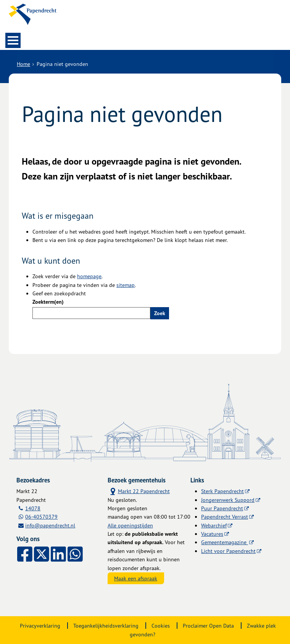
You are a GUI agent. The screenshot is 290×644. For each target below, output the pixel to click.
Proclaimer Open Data (208, 626)
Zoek (160, 313)
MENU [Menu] (13, 40)
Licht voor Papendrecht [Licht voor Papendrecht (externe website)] (228, 551)
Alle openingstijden (130, 525)
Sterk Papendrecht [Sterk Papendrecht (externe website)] (222, 491)
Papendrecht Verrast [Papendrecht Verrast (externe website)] (225, 517)
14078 (33, 508)
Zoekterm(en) (48, 302)
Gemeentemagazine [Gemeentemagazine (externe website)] (225, 542)
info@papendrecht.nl (50, 525)
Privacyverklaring (40, 626)
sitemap (126, 285)
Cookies (161, 626)
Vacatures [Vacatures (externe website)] (212, 534)
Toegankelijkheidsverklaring (106, 626)
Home (23, 64)
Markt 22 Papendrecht (139, 491)
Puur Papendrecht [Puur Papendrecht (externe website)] (222, 508)
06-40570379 (41, 517)
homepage (89, 276)
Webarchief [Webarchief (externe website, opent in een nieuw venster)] (214, 525)
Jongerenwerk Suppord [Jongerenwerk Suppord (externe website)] (228, 500)
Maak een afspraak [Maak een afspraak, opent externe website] (136, 578)
